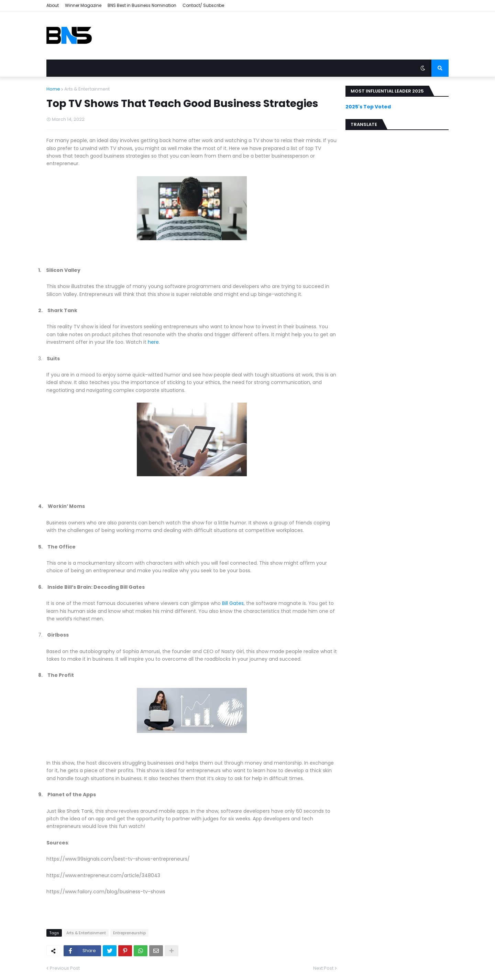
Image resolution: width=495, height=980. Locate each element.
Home (53, 89)
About (53, 5)
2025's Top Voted (368, 107)
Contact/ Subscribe (203, 5)
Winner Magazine (83, 5)
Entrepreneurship (129, 933)
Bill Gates (233, 603)
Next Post (323, 968)
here (153, 342)
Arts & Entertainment (87, 89)
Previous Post (65, 968)
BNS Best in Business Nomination (142, 5)
